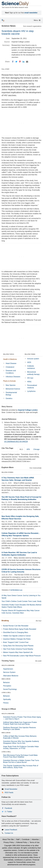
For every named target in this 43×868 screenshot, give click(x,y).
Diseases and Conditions (11, 372)
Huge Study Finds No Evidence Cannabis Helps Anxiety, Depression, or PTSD (21, 747)
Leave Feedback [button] (11, 830)
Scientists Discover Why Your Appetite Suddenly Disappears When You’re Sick (21, 742)
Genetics (9, 398)
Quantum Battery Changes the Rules (17, 639)
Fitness (6, 703)
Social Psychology (10, 689)
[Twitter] (16, 62)
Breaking (5, 621)
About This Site (8, 839)
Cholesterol (10, 367)
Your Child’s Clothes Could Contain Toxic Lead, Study (21, 601)
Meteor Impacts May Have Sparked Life (18, 652)
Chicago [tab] (36, 449)
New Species (11, 385)
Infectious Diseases (13, 377)
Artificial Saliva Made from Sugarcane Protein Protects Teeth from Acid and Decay (20, 723)
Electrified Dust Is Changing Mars (16, 632)
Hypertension (8, 669)
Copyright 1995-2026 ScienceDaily (17, 846)
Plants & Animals (9, 381)
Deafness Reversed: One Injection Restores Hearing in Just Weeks (20, 728)
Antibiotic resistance (31, 367)
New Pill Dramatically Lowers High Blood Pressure (22, 656)
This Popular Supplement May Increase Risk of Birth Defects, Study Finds (21, 767)
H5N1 (29, 382)
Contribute (26, 839)
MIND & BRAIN (6, 679)
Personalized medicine (32, 386)
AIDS (29, 362)
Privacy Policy (9, 842)
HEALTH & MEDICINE (8, 665)
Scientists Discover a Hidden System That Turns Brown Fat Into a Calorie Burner (21, 761)
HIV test (30, 378)
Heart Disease (11, 363)
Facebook (8, 808)
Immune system (33, 359)
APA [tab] (28, 449)
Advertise (35, 839)
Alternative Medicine (11, 676)
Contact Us (9, 833)
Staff (18, 839)
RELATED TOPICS (9, 354)
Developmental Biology (11, 394)
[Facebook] (13, 62)
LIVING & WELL (6, 693)
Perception (7, 686)
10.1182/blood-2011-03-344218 (16, 442)
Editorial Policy (22, 842)
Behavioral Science (13, 389)
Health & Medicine (10, 359)
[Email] (27, 62)
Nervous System (9, 672)
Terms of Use (35, 842)
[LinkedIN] (23, 62)
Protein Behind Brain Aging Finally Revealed (20, 629)
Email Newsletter (11, 789)
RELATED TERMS (30, 354)
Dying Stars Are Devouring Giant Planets (18, 646)
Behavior (6, 682)
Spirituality (7, 699)
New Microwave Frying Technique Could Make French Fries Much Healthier (20, 756)
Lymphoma (31, 391)
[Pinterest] (20, 62)
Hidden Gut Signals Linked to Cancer (17, 636)
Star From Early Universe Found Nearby (18, 649)
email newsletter (31, 13)
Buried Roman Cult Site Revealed (16, 626)
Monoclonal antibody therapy (33, 373)
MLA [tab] (21, 449)
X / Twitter (8, 812)
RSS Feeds (9, 793)
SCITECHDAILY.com (16, 590)
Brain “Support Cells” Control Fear (16, 642)
